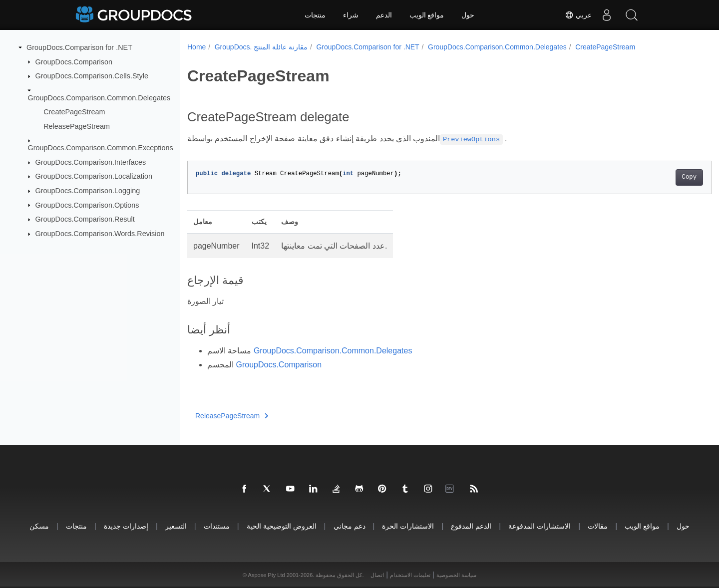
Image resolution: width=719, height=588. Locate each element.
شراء (351, 15)
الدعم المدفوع (471, 526)
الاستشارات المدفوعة (539, 526)
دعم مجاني (350, 526)
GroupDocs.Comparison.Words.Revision (100, 234)
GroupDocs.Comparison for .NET (79, 47)
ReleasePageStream (77, 126)
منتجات (315, 15)
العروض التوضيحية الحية (282, 526)
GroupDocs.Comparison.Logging (88, 191)
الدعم (384, 15)
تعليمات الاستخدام (410, 575)
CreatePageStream (74, 112)
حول (468, 15)
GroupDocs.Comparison (74, 61)
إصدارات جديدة (126, 526)
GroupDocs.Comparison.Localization (94, 176)
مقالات (598, 526)
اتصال (377, 575)
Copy (653, 177)
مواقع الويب (427, 15)
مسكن (39, 526)
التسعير (176, 526)
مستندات (217, 526)
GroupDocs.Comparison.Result (85, 219)
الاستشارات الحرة (408, 526)
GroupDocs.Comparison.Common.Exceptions (101, 148)
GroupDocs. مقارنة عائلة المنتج (261, 47)
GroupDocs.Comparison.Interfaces (91, 162)
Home (196, 47)
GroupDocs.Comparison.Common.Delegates (99, 97)
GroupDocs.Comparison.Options (87, 205)
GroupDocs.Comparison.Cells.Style (92, 76)
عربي (578, 15)
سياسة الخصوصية (456, 575)
